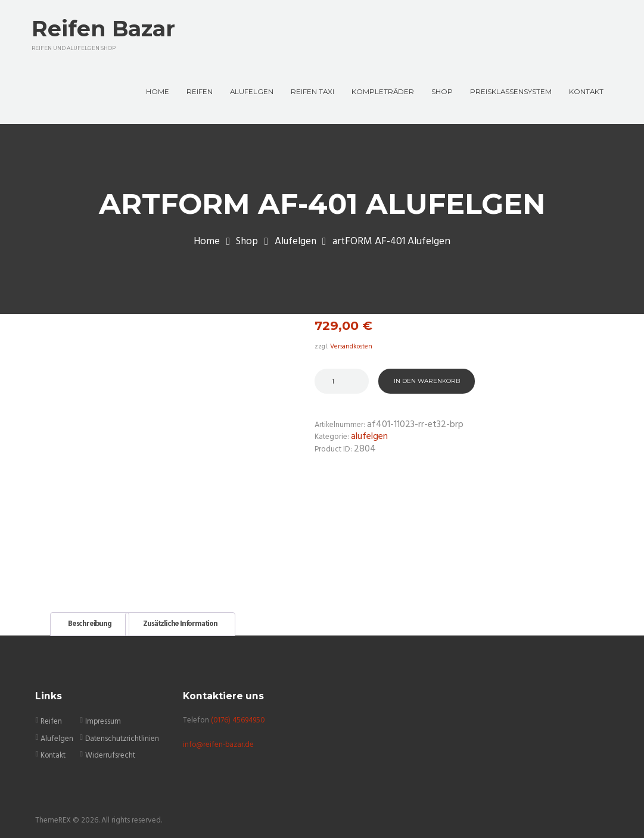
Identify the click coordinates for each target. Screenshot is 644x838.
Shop (247, 244)
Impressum (103, 717)
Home (206, 244)
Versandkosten (352, 349)
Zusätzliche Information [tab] (182, 620)
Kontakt (53, 751)
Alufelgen (295, 244)
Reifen (51, 717)
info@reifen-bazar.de (219, 740)
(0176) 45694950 (239, 716)
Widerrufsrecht (110, 751)
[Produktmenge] (342, 384)
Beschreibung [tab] (90, 620)
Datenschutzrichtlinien (122, 734)
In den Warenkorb (427, 383)
